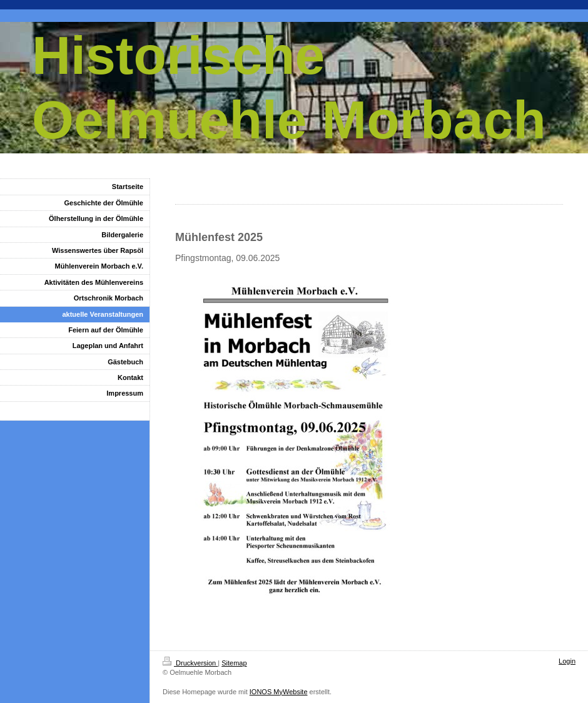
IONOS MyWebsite (279, 692)
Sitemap (234, 663)
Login (567, 661)
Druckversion (190, 663)
